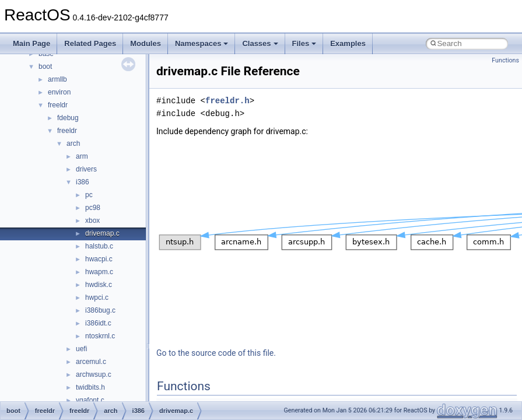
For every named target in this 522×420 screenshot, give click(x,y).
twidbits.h (90, 387)
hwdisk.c (99, 285)
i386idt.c (98, 323)
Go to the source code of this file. (216, 353)
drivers (86, 169)
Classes (260, 43)
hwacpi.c (99, 259)
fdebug (68, 118)
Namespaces (202, 43)
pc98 (93, 208)
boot (45, 66)
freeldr (58, 105)
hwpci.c (97, 297)
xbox (92, 220)
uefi (81, 349)
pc (89, 195)
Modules (146, 43)
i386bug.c (100, 310)
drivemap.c (102, 233)
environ (59, 92)
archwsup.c (94, 374)
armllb (57, 79)
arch (73, 143)
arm (82, 156)
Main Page (31, 43)
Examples (348, 43)
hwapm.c (99, 272)
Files (304, 43)
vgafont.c (90, 400)
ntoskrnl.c (100, 336)
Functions (505, 60)
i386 (83, 182)
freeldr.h (227, 101)
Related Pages (90, 43)
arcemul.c (91, 362)
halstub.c (99, 246)
